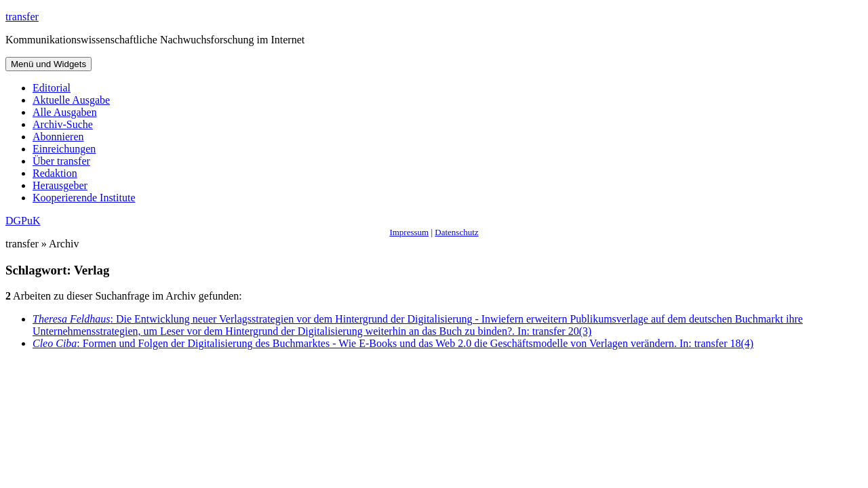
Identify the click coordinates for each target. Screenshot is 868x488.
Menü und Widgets (48, 64)
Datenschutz (456, 232)
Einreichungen (64, 149)
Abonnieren (58, 137)
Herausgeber (60, 185)
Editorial (52, 88)
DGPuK (23, 221)
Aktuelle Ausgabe (71, 100)
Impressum (409, 232)
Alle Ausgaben (65, 112)
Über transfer (61, 161)
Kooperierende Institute (84, 198)
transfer (22, 17)
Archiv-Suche (63, 124)
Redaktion (55, 173)
